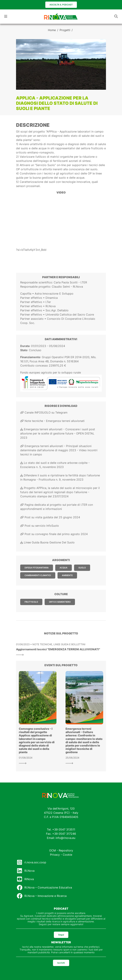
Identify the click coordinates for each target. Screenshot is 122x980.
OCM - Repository (61, 850)
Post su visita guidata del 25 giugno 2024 (50, 517)
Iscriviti (61, 963)
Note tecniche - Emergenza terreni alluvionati (52, 421)
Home (52, 30)
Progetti (65, 30)
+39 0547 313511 (64, 829)
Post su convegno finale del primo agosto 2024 (54, 534)
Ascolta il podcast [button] (61, 5)
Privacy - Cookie (61, 855)
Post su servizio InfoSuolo (40, 526)
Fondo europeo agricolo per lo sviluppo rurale (51, 372)
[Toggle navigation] (6, 16)
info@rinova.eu (65, 838)
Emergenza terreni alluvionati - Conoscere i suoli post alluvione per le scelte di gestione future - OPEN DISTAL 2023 (58, 433)
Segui (61, 935)
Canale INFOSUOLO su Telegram (44, 412)
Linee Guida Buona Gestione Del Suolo (47, 542)
